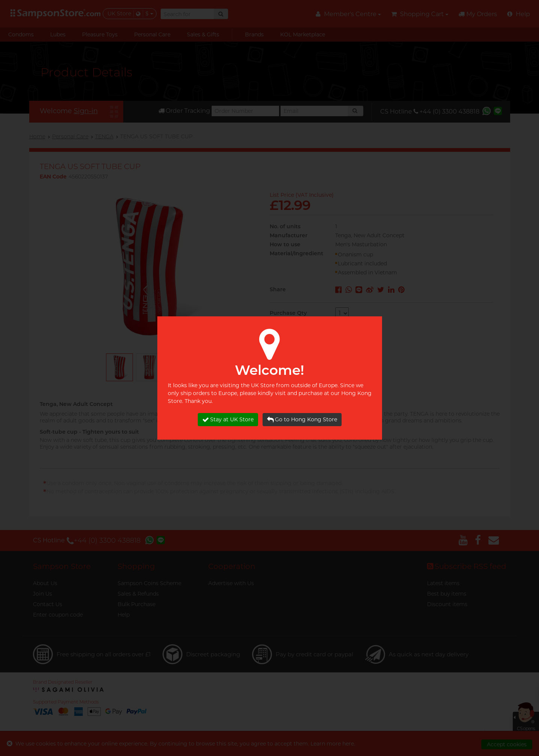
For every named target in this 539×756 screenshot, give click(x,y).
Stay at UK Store (228, 420)
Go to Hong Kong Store (302, 420)
